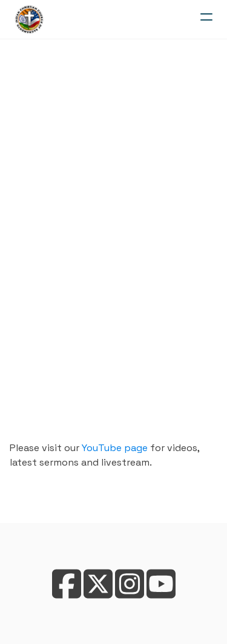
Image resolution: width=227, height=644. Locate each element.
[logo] (29, 19)
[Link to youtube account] (161, 584)
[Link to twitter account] (98, 584)
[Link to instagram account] (130, 584)
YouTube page (115, 448)
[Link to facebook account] (67, 584)
